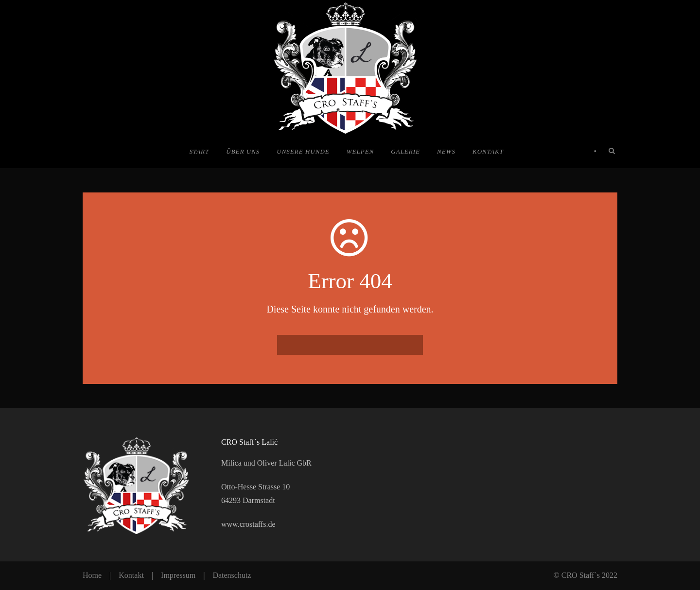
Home (92, 575)
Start (199, 151)
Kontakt (488, 151)
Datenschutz (232, 575)
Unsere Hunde (303, 151)
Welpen (360, 151)
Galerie (405, 151)
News (446, 151)
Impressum (178, 575)
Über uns (243, 151)
